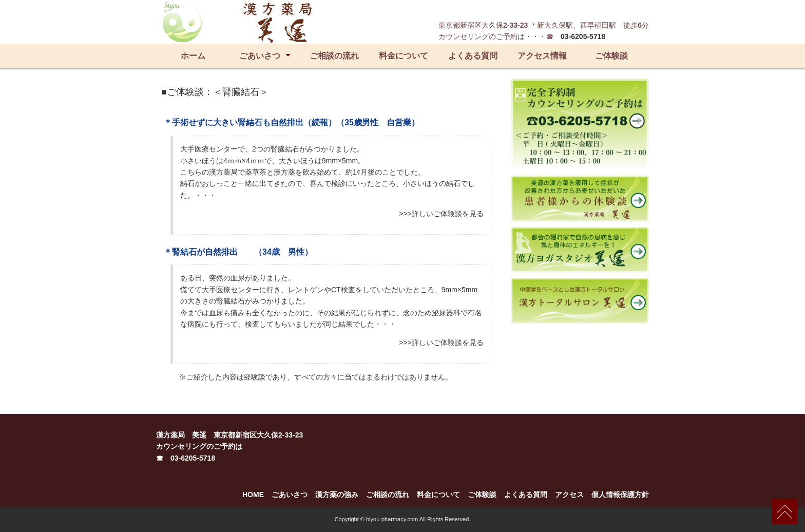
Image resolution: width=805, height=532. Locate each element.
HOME (253, 495)
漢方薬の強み (337, 495)
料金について (404, 56)
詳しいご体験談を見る (448, 214)
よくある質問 (473, 56)
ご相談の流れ (334, 56)
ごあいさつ (260, 56)
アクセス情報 (542, 56)
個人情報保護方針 (620, 495)
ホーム (193, 56)
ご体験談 (611, 56)
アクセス (569, 495)
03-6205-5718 (583, 36)
